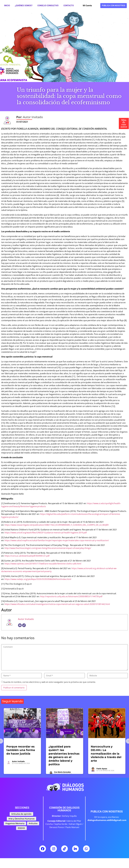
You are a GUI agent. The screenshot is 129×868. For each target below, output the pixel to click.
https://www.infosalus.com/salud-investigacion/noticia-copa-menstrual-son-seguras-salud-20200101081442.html (57, 604)
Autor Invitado (26, 619)
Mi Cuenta (87, 6)
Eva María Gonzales (63, 772)
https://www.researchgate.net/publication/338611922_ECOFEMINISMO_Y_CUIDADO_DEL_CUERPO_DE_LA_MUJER (57, 525)
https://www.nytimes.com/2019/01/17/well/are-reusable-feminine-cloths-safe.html (43, 564)
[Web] (24, 625)
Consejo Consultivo (48, 6)
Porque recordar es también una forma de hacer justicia (21, 750)
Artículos (11, 742)
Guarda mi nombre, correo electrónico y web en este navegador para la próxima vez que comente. (50, 682)
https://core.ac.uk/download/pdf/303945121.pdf (27, 556)
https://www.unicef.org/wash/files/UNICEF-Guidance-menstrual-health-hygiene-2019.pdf (46, 533)
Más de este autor (124, 123)
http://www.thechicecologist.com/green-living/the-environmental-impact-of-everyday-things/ (48, 548)
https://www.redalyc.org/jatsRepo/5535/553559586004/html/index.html (38, 579)
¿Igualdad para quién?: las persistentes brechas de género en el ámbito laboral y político (64, 755)
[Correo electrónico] (20, 625)
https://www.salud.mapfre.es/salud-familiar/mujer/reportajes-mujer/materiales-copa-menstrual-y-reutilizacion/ (57, 540)
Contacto (69, 6)
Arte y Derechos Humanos (101, 742)
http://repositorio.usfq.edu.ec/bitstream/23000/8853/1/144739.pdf (71, 596)
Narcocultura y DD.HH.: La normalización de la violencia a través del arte (106, 754)
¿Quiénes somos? (24, 6)
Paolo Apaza (102, 769)
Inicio (7, 6)
